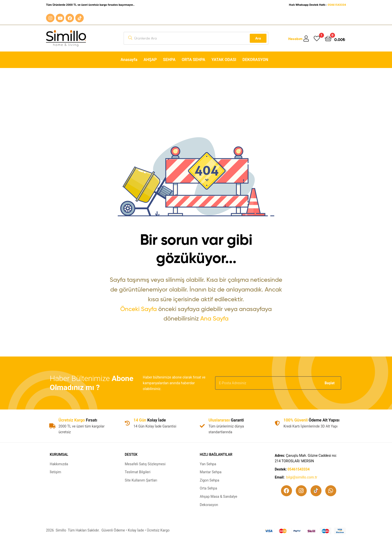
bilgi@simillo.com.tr (302, 477)
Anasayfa (129, 60)
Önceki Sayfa (138, 309)
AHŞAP (150, 60)
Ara (258, 38)
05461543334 (337, 5)
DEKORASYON (255, 60)
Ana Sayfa (214, 318)
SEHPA (169, 60)
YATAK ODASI (224, 60)
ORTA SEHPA (193, 60)
